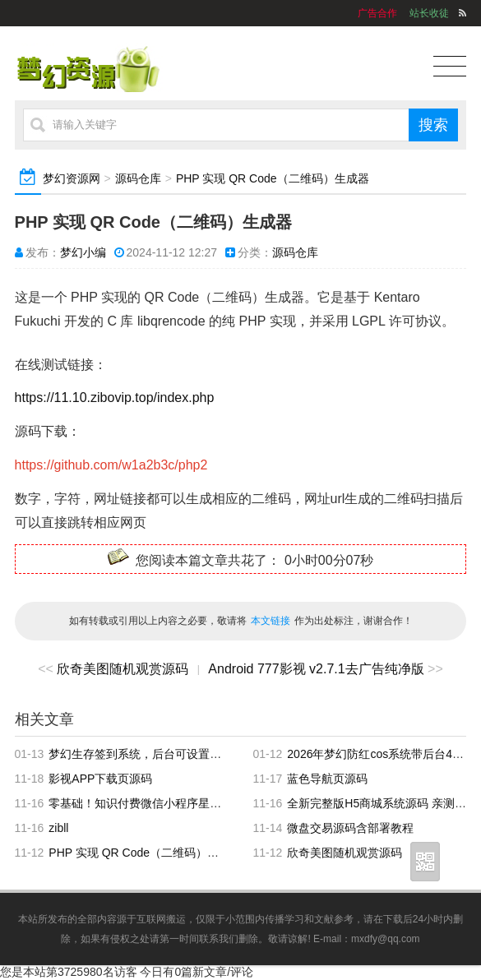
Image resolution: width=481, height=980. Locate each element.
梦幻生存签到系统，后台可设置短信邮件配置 (164, 754)
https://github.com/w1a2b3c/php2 (111, 465)
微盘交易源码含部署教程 (350, 828)
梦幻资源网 (72, 178)
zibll (58, 828)
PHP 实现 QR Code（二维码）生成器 (273, 178)
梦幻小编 (83, 252)
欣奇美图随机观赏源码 (123, 669)
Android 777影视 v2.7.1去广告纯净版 (316, 669)
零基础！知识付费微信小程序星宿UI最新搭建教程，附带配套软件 (215, 803)
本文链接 (271, 621)
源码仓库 (138, 178)
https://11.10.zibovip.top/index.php (115, 398)
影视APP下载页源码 (100, 779)
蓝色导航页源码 (327, 779)
